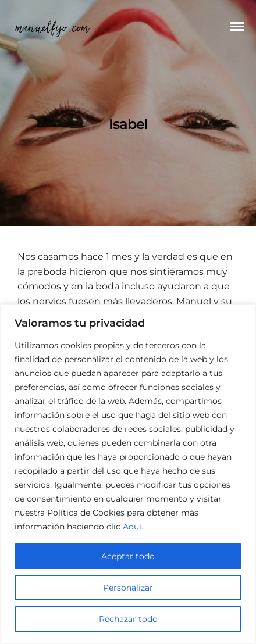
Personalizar (128, 588)
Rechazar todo (128, 619)
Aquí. (133, 527)
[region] (128, 474)
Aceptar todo (128, 556)
